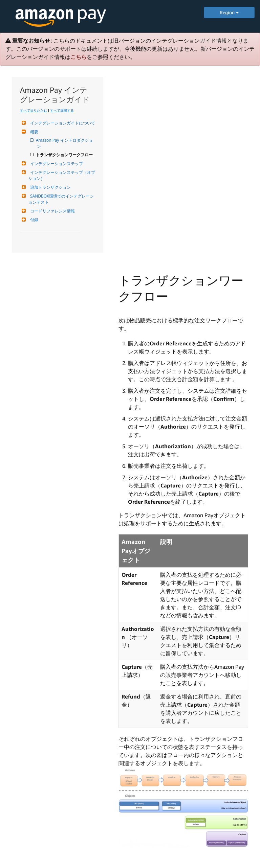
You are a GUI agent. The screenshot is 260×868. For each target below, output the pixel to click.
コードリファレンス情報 (52, 211)
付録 (33, 220)
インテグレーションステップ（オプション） (62, 175)
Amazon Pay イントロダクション (65, 143)
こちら (79, 57)
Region (229, 12)
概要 (33, 132)
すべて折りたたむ (34, 110)
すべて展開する (62, 110)
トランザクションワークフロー (65, 155)
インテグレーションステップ (56, 164)
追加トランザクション (50, 187)
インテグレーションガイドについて (62, 123)
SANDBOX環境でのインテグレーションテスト (61, 199)
